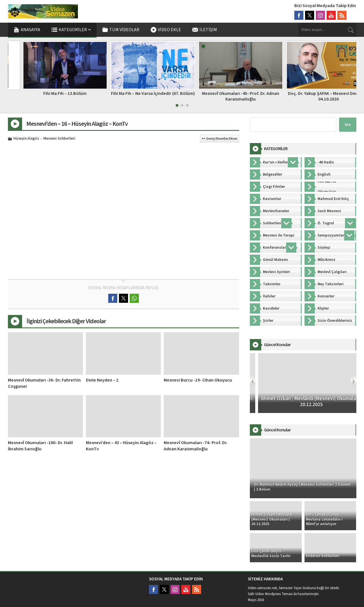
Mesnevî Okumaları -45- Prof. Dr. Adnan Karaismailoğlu (314, 96)
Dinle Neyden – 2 (102, 380)
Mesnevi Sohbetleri (59, 139)
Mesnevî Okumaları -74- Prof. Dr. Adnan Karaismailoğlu (195, 446)
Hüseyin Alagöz (26, 139)
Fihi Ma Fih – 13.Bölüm (138, 93)
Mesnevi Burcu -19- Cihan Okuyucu (198, 380)
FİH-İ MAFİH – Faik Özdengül (50, 93)
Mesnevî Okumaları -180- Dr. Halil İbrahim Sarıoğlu (40, 446)
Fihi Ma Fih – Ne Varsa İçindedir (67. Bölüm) (226, 93)
